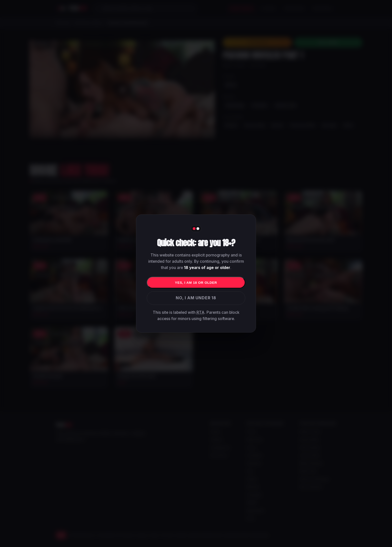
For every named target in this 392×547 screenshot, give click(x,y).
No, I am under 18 (196, 298)
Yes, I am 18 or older (196, 283)
